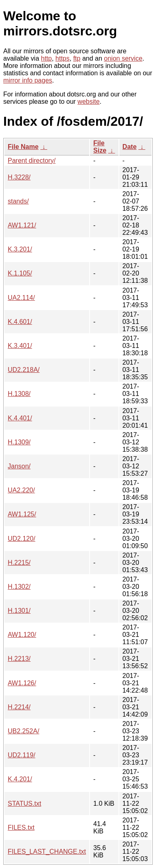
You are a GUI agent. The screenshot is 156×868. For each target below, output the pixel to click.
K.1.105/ (20, 273)
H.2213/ (19, 659)
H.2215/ (19, 563)
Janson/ (19, 466)
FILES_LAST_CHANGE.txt (47, 852)
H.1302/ (19, 587)
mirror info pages (28, 80)
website (88, 102)
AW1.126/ (22, 683)
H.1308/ (19, 394)
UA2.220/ (21, 490)
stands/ (18, 201)
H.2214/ (19, 707)
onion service (123, 58)
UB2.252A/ (23, 731)
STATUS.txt (24, 804)
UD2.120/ (22, 539)
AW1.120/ (22, 635)
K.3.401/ (20, 346)
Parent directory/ (32, 161)
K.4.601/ (20, 322)
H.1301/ (19, 611)
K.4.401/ (20, 418)
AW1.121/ (22, 225)
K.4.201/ (20, 779)
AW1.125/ (22, 514)
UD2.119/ (22, 755)
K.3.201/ (20, 249)
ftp (77, 58)
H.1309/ (19, 442)
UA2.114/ (21, 298)
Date (130, 147)
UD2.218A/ (24, 370)
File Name (23, 147)
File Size (100, 147)
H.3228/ (19, 177)
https (63, 58)
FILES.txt (21, 828)
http (47, 58)
